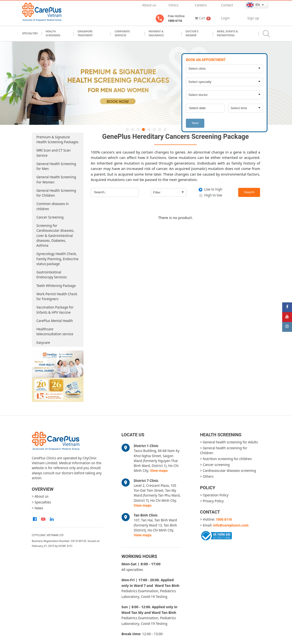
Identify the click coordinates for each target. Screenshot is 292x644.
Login (225, 18)
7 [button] (160, 129)
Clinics (173, 5)
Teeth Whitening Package (56, 286)
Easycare (43, 343)
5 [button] (149, 129)
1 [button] (127, 129)
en (254, 5)
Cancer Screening (50, 217)
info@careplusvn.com (231, 525)
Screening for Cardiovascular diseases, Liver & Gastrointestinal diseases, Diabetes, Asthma (55, 236)
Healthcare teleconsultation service (55, 332)
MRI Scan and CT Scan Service (53, 153)
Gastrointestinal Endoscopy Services (51, 275)
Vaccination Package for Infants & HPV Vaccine (55, 310)
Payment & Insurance (156, 33)
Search (249, 192)
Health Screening (53, 33)
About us (149, 5)
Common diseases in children (52, 206)
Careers (201, 5)
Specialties (30, 33)
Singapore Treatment (85, 33)
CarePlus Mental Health (55, 321)
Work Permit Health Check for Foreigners (57, 296)
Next (195, 123)
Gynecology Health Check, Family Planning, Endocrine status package (57, 259)
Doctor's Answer (192, 33)
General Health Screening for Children (56, 193)
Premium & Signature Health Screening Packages (57, 140)
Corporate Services (122, 33)
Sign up (253, 18)
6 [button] (154, 129)
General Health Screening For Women (56, 180)
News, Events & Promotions (227, 33)
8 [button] (165, 129)
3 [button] (138, 129)
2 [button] (133, 129)
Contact (227, 5)
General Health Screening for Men (56, 166)
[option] (146, 83)
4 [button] (143, 129)
